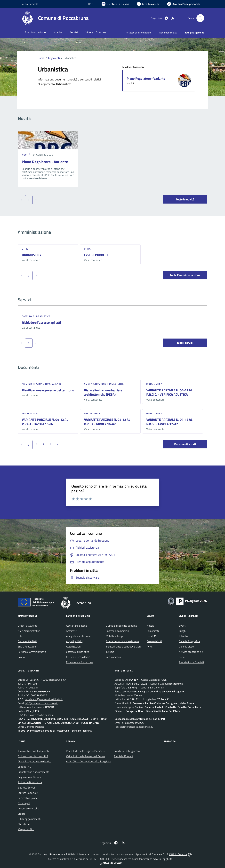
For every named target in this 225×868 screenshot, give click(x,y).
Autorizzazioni (74, 647)
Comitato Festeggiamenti (128, 751)
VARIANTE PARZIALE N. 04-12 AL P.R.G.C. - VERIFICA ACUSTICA (169, 392)
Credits (22, 814)
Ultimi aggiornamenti (29, 819)
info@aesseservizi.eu (133, 723)
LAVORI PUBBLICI (96, 255)
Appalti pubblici (74, 641)
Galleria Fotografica (189, 641)
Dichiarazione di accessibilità (33, 756)
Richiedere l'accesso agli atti (41, 322)
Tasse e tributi (154, 641)
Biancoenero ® (125, 859)
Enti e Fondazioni (27, 647)
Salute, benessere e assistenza (122, 641)
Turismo (110, 652)
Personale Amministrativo (32, 652)
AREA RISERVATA (111, 863)
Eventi (182, 626)
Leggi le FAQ (25, 767)
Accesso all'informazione (139, 33)
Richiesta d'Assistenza (30, 782)
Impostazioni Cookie (29, 808)
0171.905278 (30, 687)
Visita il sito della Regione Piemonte (85, 751)
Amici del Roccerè (123, 756)
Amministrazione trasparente (42, 384)
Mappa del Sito (26, 829)
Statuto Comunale (28, 793)
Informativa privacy (28, 798)
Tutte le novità (185, 199)
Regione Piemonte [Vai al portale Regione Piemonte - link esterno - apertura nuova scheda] (29, 4)
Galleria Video (186, 647)
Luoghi (183, 631)
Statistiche (24, 824)
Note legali (24, 803)
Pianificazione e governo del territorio (48, 390)
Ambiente (71, 631)
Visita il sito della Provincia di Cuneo (85, 756)
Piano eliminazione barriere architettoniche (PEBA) (103, 392)
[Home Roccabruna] (55, 18)
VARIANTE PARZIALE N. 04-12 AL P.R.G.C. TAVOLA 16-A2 (107, 422)
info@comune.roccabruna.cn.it (41, 703)
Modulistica (154, 384)
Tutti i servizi (185, 343)
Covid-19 (152, 636)
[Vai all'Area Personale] (184, 4)
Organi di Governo (28, 626)
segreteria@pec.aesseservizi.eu (136, 727)
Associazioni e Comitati (191, 662)
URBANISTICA (32, 255)
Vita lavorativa (114, 657)
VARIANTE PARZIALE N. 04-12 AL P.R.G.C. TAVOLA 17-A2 (169, 422)
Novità (26, 155)
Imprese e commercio (117, 631)
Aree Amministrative (29, 631)
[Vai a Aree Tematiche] (148, 4)
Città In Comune (178, 854)
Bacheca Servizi (26, 788)
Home (41, 58)
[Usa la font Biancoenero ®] (115, 4)
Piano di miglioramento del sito (34, 761)
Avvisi (150, 647)
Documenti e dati (185, 444)
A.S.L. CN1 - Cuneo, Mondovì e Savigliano (88, 761)
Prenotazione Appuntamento (34, 772)
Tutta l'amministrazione (185, 275)
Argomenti (54, 58)
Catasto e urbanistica (36, 316)
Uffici (26, 249)
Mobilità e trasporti (116, 636)
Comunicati (153, 631)
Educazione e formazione (80, 662)
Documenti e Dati (27, 641)
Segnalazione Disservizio (31, 777)
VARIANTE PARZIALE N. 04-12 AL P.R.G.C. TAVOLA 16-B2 (45, 422)
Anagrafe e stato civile (78, 636)
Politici (21, 657)
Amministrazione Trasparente (34, 751)
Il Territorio (185, 636)
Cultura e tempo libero (78, 657)
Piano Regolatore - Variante (146, 78)
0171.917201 (29, 684)
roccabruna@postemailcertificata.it (44, 699)
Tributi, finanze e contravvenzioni (124, 647)
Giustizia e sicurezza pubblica (121, 626)
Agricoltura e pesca (76, 626)
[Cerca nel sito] (200, 18)
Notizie (150, 626)
